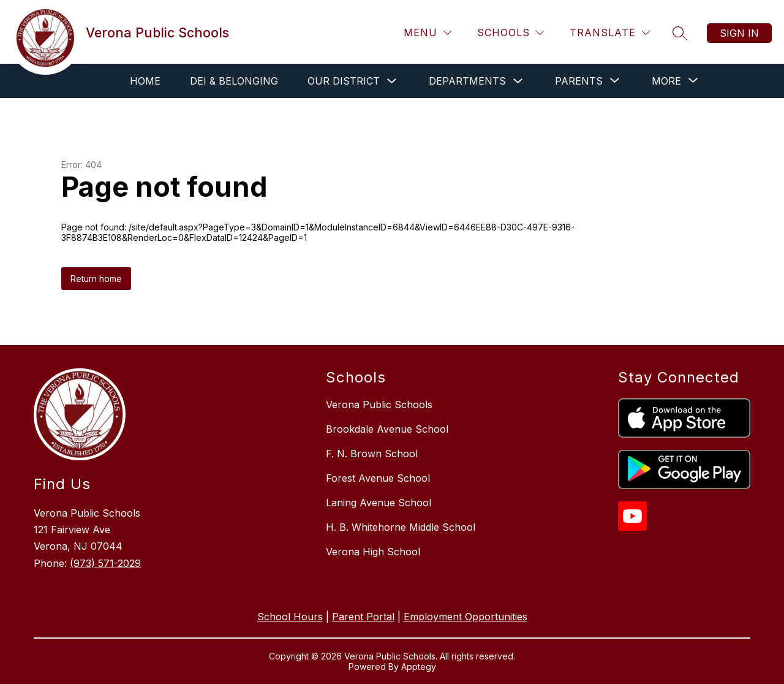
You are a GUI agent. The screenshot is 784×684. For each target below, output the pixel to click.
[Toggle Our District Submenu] (392, 81)
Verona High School (373, 552)
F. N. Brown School (372, 454)
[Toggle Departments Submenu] (518, 81)
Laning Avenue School (379, 503)
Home (145, 81)
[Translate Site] (610, 33)
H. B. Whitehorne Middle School (401, 527)
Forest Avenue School (378, 478)
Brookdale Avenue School (387, 429)
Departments (467, 81)
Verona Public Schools (379, 405)
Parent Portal (363, 617)
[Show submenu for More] (666, 81)
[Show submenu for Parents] (579, 81)
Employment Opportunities (466, 617)
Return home (96, 279)
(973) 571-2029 (105, 563)
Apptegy (419, 667)
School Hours (290, 617)
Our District (344, 81)
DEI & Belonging (234, 81)
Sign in (739, 33)
